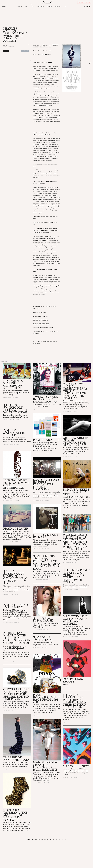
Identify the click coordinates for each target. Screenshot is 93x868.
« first (28, 839)
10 (42, 839)
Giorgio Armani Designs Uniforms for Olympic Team (76, 441)
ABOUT (4, 861)
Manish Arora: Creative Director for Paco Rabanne (46, 766)
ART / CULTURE (29, 6)
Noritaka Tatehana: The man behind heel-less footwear (15, 815)
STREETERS (58, 6)
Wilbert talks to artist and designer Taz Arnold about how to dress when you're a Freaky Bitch (75, 542)
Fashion (5, 45)
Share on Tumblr (25, 51)
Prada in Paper (16, 528)
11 (45, 839)
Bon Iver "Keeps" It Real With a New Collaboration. (77, 493)
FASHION (19, 6)
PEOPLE (49, 6)
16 (60, 839)
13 (51, 839)
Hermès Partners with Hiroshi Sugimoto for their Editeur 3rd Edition (75, 701)
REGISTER (81, 2)
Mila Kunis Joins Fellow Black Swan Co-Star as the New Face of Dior (47, 562)
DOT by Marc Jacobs (74, 680)
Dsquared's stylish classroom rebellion (13, 384)
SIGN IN (88, 2)
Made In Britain (45, 639)
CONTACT (9, 861)
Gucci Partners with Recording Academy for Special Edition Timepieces (17, 694)
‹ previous (34, 839)
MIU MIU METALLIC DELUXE (14, 432)
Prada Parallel (47, 440)
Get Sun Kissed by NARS (46, 536)
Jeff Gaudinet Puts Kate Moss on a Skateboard (16, 484)
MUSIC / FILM (40, 6)
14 (54, 839)
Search (4, 6)
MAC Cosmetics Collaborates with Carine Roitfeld (76, 620)
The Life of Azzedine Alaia (16, 759)
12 (48, 839)
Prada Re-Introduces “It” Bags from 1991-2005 (46, 698)
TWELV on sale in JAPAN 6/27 (45, 398)
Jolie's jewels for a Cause (45, 619)
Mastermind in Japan (19, 606)
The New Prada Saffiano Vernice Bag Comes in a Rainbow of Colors (77, 576)
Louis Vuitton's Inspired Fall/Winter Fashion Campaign (46, 484)
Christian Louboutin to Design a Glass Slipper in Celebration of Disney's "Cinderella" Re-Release (17, 641)
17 (62, 839)
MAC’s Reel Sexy (77, 766)
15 (57, 839)
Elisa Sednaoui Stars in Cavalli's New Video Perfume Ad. (16, 577)
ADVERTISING (21, 861)
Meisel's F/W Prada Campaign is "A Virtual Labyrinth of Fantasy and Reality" (75, 391)
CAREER (15, 861)
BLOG (66, 6)
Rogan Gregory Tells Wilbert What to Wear (15, 409)
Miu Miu (18, 438)
